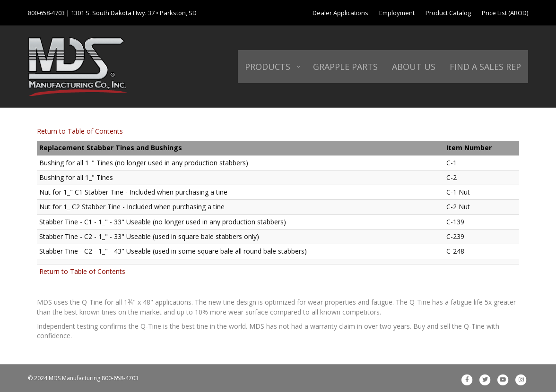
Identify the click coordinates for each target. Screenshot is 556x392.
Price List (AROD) (505, 13)
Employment (397, 13)
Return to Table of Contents (80, 131)
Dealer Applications (340, 13)
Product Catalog (448, 13)
